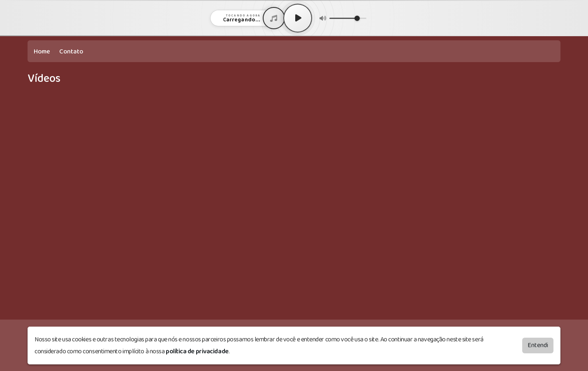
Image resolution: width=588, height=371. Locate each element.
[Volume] (348, 18)
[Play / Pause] (298, 18)
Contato (71, 52)
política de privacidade (197, 351)
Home (42, 52)
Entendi (538, 345)
